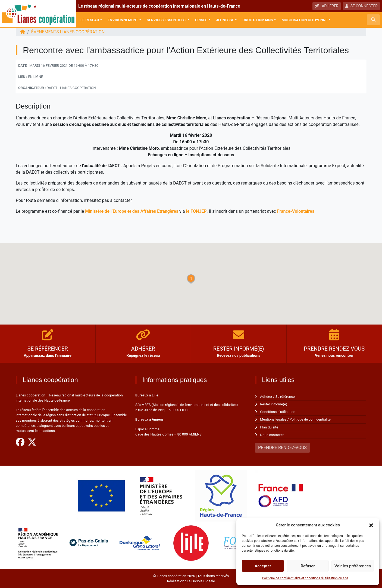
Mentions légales (273, 419)
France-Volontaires (296, 211)
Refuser (308, 566)
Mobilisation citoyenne (305, 20)
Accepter (263, 566)
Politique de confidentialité (310, 419)
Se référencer (286, 397)
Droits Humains (258, 20)
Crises (201, 20)
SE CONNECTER (361, 6)
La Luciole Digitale (201, 581)
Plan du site (269, 427)
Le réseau (90, 20)
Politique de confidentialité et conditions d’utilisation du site (305, 578)
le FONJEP (196, 211)
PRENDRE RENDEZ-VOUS (282, 448)
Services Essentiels (167, 20)
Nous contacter (272, 435)
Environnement (123, 20)
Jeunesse (225, 20)
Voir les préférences (353, 566)
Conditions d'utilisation (278, 412)
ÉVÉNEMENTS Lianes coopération (68, 32)
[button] (371, 525)
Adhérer (266, 397)
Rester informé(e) (274, 404)
